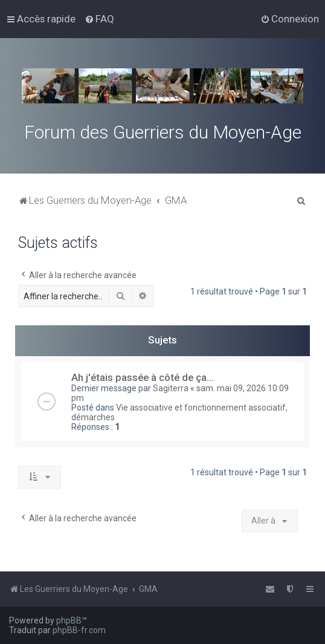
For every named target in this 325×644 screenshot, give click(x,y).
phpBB (69, 620)
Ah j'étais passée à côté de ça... (143, 377)
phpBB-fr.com (79, 630)
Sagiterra (171, 388)
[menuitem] (99, 19)
